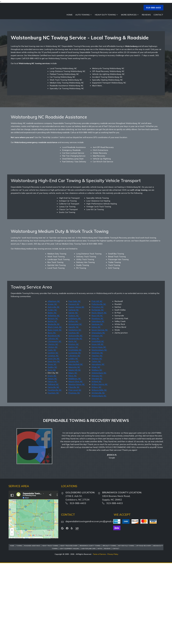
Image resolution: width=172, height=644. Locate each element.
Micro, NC (73, 456)
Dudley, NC (52, 448)
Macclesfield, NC (76, 445)
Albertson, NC (54, 382)
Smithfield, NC (98, 422)
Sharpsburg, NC (98, 413)
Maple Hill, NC (75, 450)
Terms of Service (99, 635)
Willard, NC (96, 462)
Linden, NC (73, 439)
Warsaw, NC (97, 456)
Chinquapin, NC (55, 422)
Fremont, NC (74, 385)
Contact (158, 15)
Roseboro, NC (97, 399)
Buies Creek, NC (55, 410)
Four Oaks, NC (75, 382)
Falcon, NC (52, 462)
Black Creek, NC (55, 408)
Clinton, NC (53, 428)
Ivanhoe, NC (74, 413)
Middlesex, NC (75, 459)
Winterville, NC (98, 473)
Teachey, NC (97, 436)
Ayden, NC (52, 390)
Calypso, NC (53, 419)
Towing (19, 626)
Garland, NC (74, 390)
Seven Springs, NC (100, 410)
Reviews (146, 15)
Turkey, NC (96, 442)
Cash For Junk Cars (88, 629)
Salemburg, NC (98, 402)
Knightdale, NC (75, 430)
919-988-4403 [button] (153, 8)
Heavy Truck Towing (50, 626)
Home (70, 15)
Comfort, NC (53, 433)
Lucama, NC (74, 442)
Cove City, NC (54, 439)
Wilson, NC (96, 468)
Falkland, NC (53, 465)
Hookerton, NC (75, 410)
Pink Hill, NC (97, 382)
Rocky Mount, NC (99, 393)
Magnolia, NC (74, 448)
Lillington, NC (74, 436)
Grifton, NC (73, 402)
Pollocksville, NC (99, 385)
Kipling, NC (73, 428)
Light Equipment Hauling (69, 629)
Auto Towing (84, 15)
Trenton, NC (97, 439)
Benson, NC (53, 399)
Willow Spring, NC (100, 465)
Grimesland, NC (75, 405)
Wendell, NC (97, 459)
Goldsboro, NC (75, 399)
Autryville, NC (54, 387)
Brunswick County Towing (90, 626)
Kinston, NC (74, 425)
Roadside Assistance (32, 626)
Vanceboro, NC (98, 445)
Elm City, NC (53, 453)
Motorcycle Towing (126, 626)
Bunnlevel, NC (54, 416)
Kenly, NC (73, 422)
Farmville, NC (53, 468)
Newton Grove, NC (77, 465)
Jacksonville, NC (75, 416)
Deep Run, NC (54, 442)
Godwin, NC (74, 396)
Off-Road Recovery (144, 626)
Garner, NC (73, 393)
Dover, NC (52, 445)
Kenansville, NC (75, 419)
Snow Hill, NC (98, 425)
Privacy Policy (113, 635)
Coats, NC (52, 430)
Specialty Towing (109, 626)
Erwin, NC (52, 456)
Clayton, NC (53, 425)
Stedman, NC (97, 433)
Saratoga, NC (97, 405)
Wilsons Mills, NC (99, 471)
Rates (100, 629)
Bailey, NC (52, 393)
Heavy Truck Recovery (69, 626)
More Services (130, 15)
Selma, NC (96, 408)
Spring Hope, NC (99, 428)
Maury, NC (73, 453)
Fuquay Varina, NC (76, 387)
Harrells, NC (74, 408)
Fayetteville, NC (55, 471)
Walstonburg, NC (99, 453)
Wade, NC (96, 448)
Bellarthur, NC (54, 396)
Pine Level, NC (75, 471)
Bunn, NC (52, 413)
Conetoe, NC (53, 436)
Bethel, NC (52, 402)
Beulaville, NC (54, 405)
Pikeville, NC (74, 468)
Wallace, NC (97, 450)
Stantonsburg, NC (99, 430)
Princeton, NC (98, 387)
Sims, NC (95, 419)
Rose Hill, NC (97, 396)
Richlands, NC (98, 390)
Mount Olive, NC (76, 462)
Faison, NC (52, 459)
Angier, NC (52, 385)
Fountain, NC (53, 473)
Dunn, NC (52, 450)
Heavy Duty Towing (106, 15)
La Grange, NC (75, 433)
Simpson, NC (97, 416)
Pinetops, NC (74, 473)
